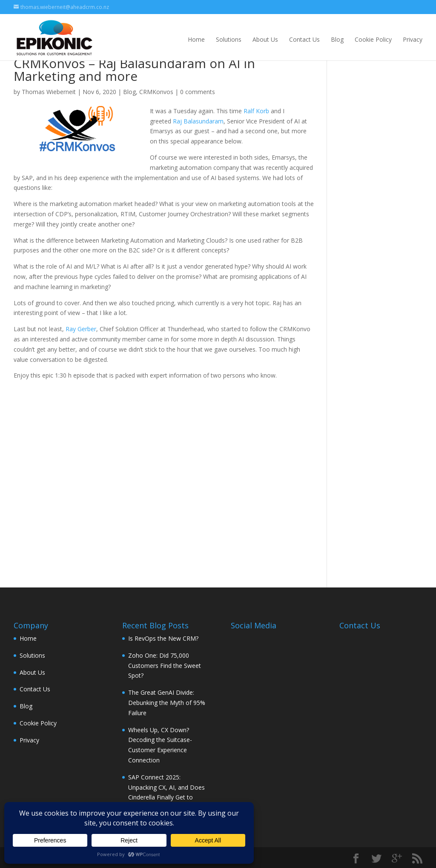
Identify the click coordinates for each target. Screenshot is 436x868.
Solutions (229, 39)
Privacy (413, 39)
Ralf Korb (256, 111)
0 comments (198, 92)
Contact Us (304, 39)
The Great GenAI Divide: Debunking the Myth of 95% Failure (167, 703)
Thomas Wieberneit (49, 92)
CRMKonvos (156, 92)
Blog (337, 39)
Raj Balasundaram (198, 121)
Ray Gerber (81, 329)
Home (196, 39)
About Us (265, 39)
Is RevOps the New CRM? (163, 638)
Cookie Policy (373, 39)
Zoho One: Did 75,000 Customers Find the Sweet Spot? (165, 666)
